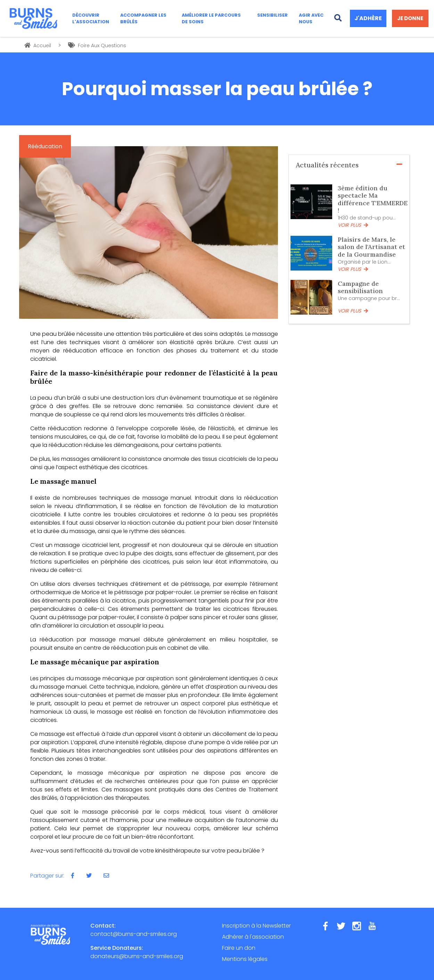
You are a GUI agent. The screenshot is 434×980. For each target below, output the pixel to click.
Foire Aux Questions (97, 45)
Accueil (38, 45)
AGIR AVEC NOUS (311, 18)
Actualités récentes (349, 165)
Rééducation (45, 146)
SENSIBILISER (272, 15)
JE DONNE (410, 18)
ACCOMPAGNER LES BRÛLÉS (143, 18)
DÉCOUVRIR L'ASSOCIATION (91, 18)
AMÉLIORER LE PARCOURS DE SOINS (211, 18)
